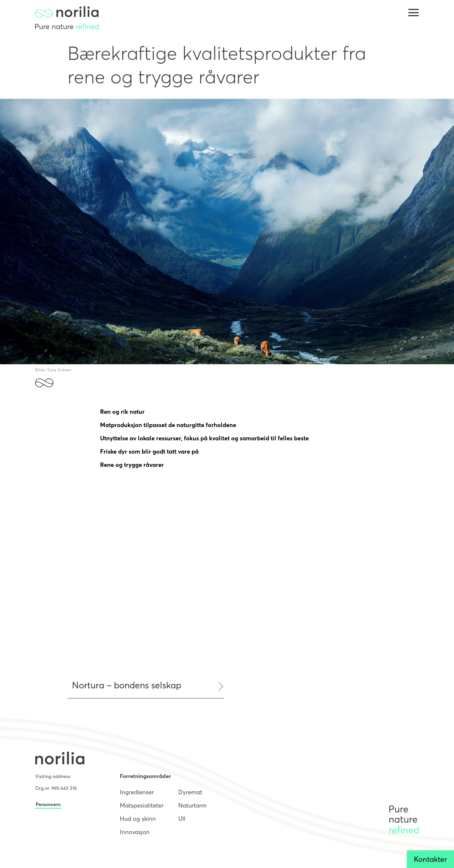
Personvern (48, 804)
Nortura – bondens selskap (127, 685)
